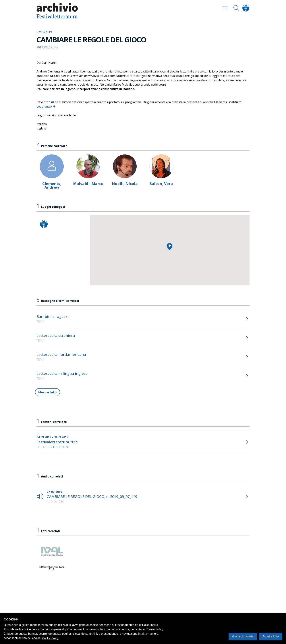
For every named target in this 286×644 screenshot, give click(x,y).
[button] (170, 246)
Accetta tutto (271, 636)
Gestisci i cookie (243, 636)
